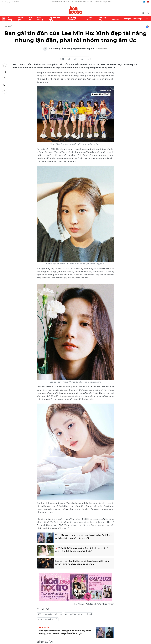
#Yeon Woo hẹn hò (48, 619)
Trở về (5, 91)
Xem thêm (147, 19)
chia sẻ (63, 59)
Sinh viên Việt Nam (103, 2)
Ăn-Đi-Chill (90, 19)
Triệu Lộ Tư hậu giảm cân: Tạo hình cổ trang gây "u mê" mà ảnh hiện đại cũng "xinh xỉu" (82, 550)
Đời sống (10, 19)
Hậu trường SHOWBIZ (72, 19)
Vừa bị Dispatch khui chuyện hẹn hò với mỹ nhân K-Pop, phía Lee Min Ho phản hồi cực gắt (83, 537)
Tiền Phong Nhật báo (82, 2)
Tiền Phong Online (61, 2)
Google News (147, 27)
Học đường (40, 19)
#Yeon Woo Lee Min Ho (50, 614)
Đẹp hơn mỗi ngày (54, 19)
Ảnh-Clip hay (103, 19)
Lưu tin (5, 78)
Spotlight (127, 19)
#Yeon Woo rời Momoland (79, 614)
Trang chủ (4, 19)
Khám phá (21, 19)
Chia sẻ (5, 72)
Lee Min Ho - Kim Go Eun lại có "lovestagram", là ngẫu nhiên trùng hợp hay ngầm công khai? (82, 562)
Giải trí (31, 19)
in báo (82, 59)
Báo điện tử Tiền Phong (76, 10)
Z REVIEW (116, 19)
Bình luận (5, 85)
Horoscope (138, 19)
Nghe (5, 66)
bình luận (88, 59)
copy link (75, 59)
